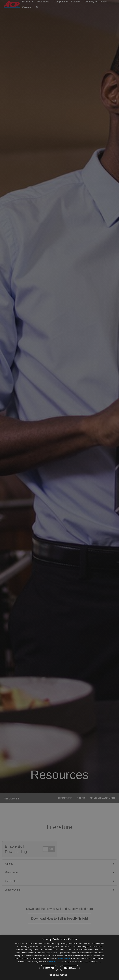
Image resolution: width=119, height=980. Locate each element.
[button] (60, 975)
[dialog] (59, 957)
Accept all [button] (49, 968)
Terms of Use (54, 962)
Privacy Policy (64, 959)
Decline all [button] (70, 968)
